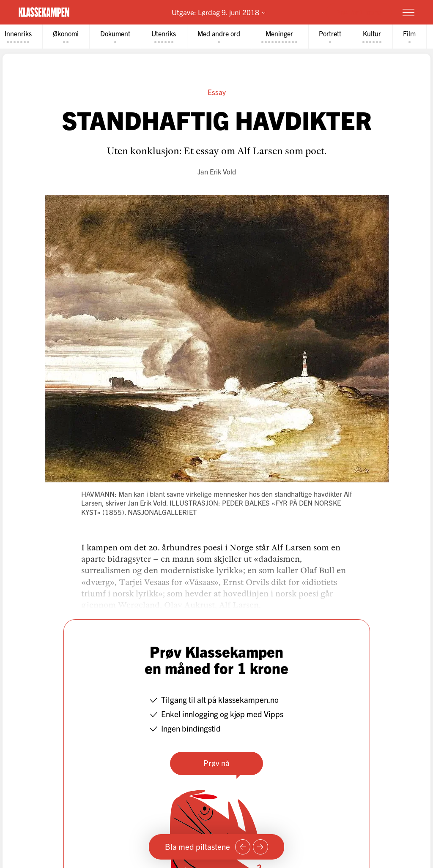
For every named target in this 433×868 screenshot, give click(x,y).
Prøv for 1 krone (359, 12)
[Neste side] (260, 847)
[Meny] (408, 12)
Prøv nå (216, 763)
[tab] (69, 37)
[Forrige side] (243, 847)
